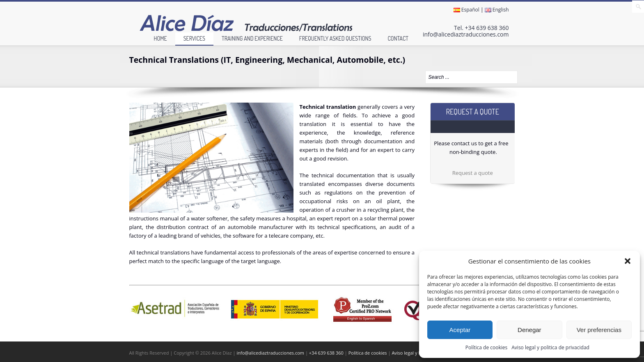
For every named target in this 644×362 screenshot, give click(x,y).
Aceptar (460, 330)
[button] (628, 261)
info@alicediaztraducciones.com (466, 34)
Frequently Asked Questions (335, 38)
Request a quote (473, 173)
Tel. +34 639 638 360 (481, 28)
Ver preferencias (599, 330)
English (497, 10)
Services (194, 38)
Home (160, 38)
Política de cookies (487, 347)
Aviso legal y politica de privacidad (550, 347)
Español (466, 10)
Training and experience (252, 38)
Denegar (529, 330)
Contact (398, 38)
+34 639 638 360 (326, 353)
